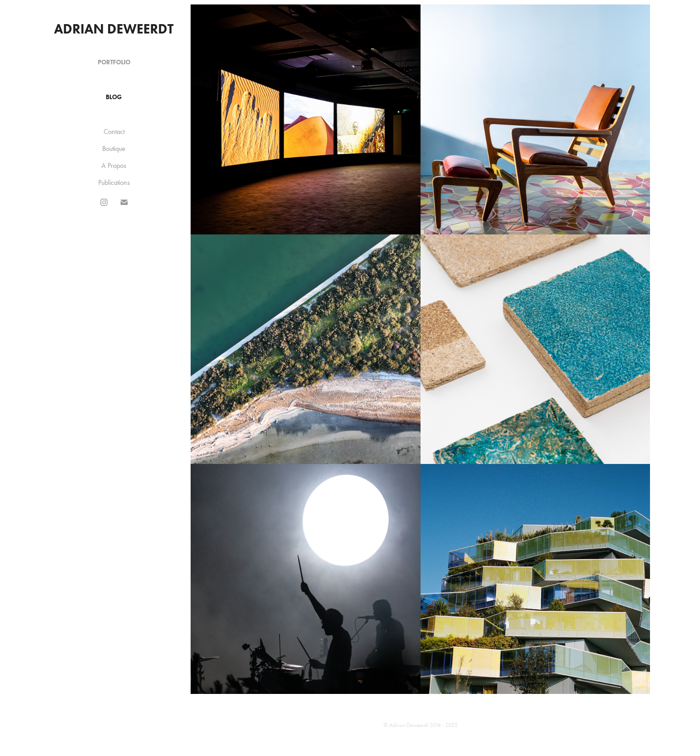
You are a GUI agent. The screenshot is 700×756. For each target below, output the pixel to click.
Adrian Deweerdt (114, 29)
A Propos (114, 165)
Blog (114, 97)
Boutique (114, 148)
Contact (114, 132)
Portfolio (114, 62)
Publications (114, 182)
